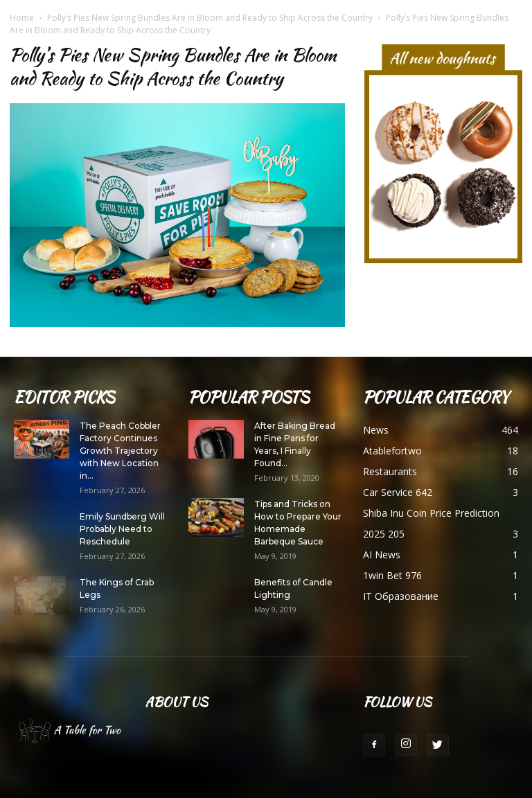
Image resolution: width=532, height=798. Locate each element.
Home (22, 18)
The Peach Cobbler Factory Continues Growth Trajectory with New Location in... (120, 451)
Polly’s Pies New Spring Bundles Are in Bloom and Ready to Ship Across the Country (210, 18)
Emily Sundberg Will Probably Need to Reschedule (122, 529)
